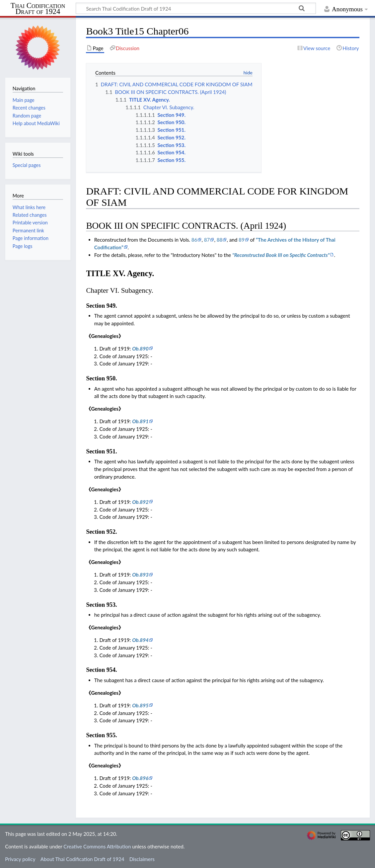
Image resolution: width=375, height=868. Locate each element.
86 (194, 240)
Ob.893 (140, 575)
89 (242, 240)
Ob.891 (140, 421)
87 (207, 240)
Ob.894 (140, 640)
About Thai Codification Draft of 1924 (82, 859)
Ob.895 (140, 705)
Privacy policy (20, 859)
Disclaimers (142, 859)
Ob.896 (140, 778)
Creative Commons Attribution (97, 846)
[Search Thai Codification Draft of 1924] (196, 8)
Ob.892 (140, 502)
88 (220, 240)
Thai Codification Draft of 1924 (38, 9)
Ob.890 (140, 349)
